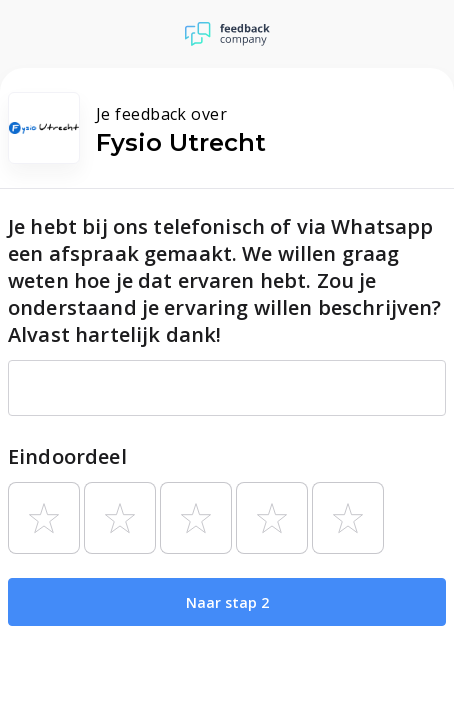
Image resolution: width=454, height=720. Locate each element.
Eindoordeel (67, 456)
